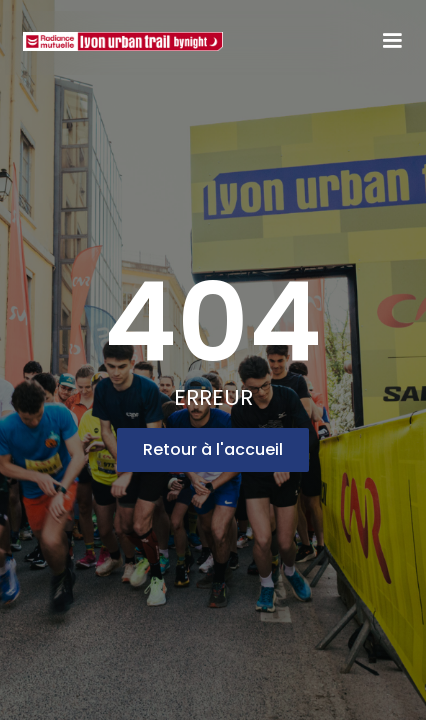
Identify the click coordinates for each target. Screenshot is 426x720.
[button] (392, 41)
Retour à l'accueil (213, 449)
